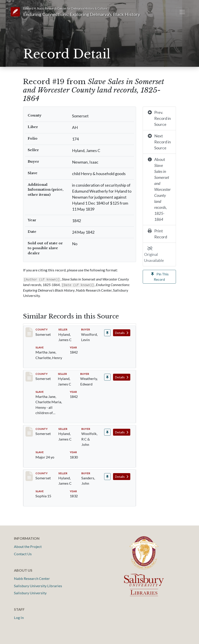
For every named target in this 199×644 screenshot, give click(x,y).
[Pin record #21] (107, 333)
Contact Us (23, 554)
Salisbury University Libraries (38, 586)
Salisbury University (30, 593)
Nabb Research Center (32, 578)
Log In (19, 617)
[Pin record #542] (107, 477)
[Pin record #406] (107, 432)
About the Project (28, 546)
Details (122, 333)
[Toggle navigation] (182, 12)
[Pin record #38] (107, 377)
